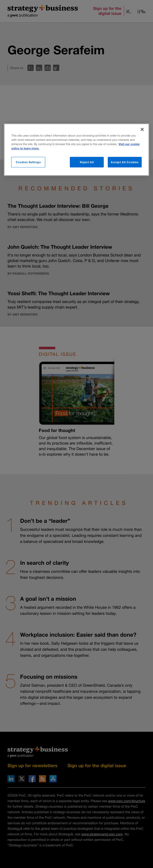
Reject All (87, 162)
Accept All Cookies (125, 162)
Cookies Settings (28, 162)
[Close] (142, 129)
